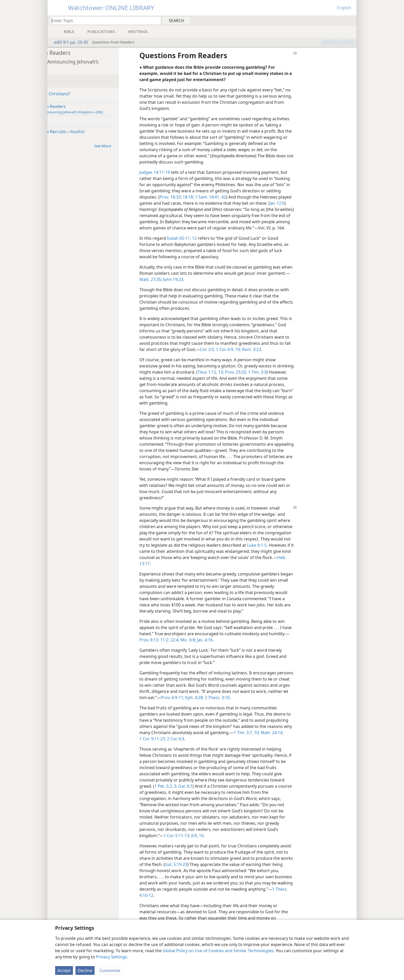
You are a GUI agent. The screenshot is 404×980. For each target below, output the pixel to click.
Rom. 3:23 (296, 356)
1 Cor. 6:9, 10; (272, 356)
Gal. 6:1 (229, 792)
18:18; (232, 197)
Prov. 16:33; (215, 197)
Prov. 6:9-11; (238, 704)
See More (150, 146)
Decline (85, 970)
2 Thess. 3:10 (282, 704)
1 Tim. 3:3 (319, 378)
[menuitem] (351, 20)
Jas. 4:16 (270, 646)
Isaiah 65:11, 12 (226, 244)
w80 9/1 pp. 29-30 (68, 42)
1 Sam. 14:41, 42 (255, 197)
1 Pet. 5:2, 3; (210, 792)
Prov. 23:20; (298, 378)
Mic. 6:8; (253, 646)
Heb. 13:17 (221, 570)
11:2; (229, 646)
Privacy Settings (112, 957)
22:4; (239, 646)
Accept (64, 970)
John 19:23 (239, 286)
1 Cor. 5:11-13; (221, 842)
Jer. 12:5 (322, 203)
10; (310, 739)
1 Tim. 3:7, (297, 739)
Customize (110, 970)
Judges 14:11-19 (199, 172)
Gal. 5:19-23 (234, 871)
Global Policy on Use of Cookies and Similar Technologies (218, 951)
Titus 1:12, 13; (273, 378)
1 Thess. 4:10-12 (203, 901)
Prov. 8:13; (214, 646)
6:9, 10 (241, 842)
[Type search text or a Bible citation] (103, 20)
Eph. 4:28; (260, 704)
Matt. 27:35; (217, 286)
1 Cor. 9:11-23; (209, 745)
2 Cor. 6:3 (232, 745)
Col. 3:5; (252, 356)
